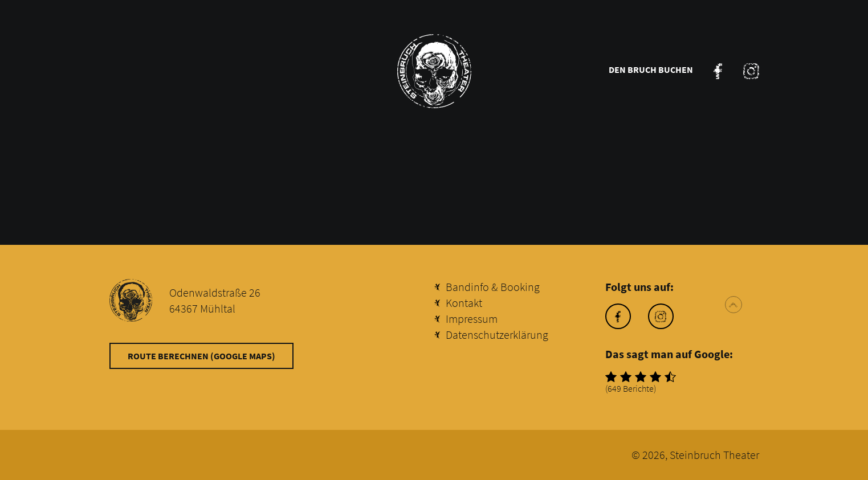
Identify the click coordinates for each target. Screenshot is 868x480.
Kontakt (464, 303)
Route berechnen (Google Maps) (201, 356)
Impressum (472, 319)
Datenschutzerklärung (497, 335)
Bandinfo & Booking (493, 287)
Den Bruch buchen (651, 69)
